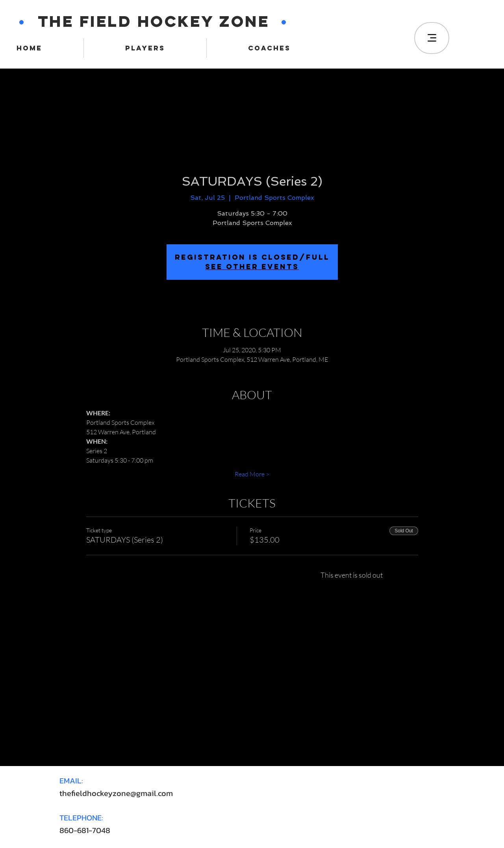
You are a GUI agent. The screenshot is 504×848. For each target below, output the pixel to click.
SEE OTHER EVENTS (252, 267)
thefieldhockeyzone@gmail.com (116, 793)
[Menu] (432, 38)
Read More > (252, 474)
